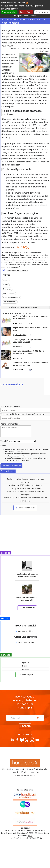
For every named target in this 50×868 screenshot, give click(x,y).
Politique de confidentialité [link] (25, 16)
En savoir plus (25, 675)
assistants (23, 456)
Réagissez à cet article (17, 271)
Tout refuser (26, 12)
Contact (20, 769)
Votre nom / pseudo (10, 406)
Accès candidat (24, 631)
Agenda (25, 663)
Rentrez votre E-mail (26, 713)
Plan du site (8, 769)
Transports (7, 289)
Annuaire (25, 669)
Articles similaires (10, 302)
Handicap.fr (23, 833)
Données (35, 772)
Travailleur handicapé (11, 297)
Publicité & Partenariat (38, 769)
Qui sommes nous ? (26, 775)
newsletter (26, 704)
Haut (30, 836)
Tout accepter (9, 12)
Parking (25, 666)
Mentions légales (20, 772)
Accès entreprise (25, 643)
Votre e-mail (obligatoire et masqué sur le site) (23, 414)
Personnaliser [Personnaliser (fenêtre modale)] (42, 12)
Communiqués (9, 293)
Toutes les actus (25, 508)
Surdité (6, 285)
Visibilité (4, 441)
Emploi (6, 280)
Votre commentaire (10, 424)
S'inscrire (25, 726)
